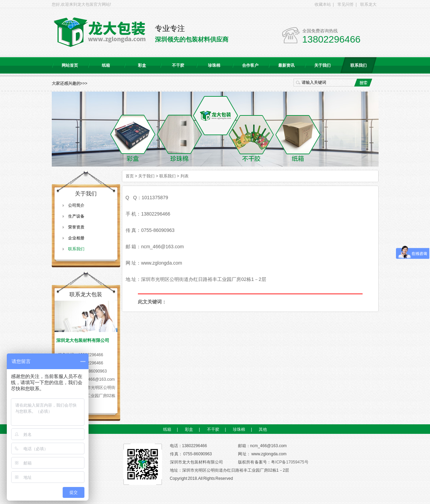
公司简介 (76, 205)
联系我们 (359, 65)
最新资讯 (286, 65)
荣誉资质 (76, 227)
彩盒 (142, 65)
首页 (130, 176)
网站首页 (70, 65)
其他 (263, 429)
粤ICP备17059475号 (290, 462)
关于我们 (322, 65)
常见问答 (346, 4)
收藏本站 (323, 4)
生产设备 (76, 216)
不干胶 (178, 65)
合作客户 (250, 65)
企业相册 (76, 238)
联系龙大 (368, 4)
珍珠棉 (214, 65)
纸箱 (106, 65)
